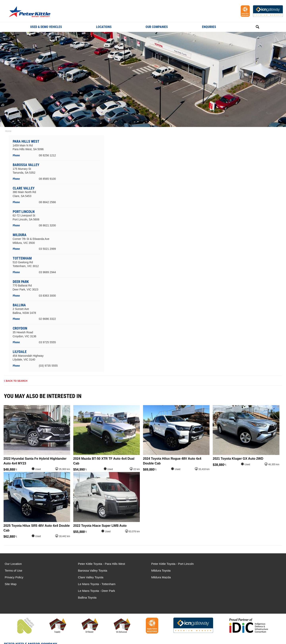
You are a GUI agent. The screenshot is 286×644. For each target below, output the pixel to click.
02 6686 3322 (47, 319)
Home (8, 131)
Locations (104, 27)
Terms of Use (14, 570)
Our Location (13, 564)
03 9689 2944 (47, 272)
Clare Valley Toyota (89, 577)
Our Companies (157, 27)
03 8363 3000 (47, 295)
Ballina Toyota (229, 577)
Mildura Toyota (157, 570)
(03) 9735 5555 (48, 366)
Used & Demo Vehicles (46, 27)
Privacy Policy (14, 577)
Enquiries (209, 27)
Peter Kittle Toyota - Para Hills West (100, 564)
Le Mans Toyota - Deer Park (238, 570)
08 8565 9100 (47, 179)
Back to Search (17, 381)
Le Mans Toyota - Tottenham (238, 564)
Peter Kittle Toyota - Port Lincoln (169, 564)
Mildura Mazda (157, 577)
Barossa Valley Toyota (91, 570)
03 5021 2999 (47, 249)
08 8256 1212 (47, 155)
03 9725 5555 (47, 342)
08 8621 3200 (47, 225)
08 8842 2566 (47, 202)
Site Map (11, 584)
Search (253, 27)
